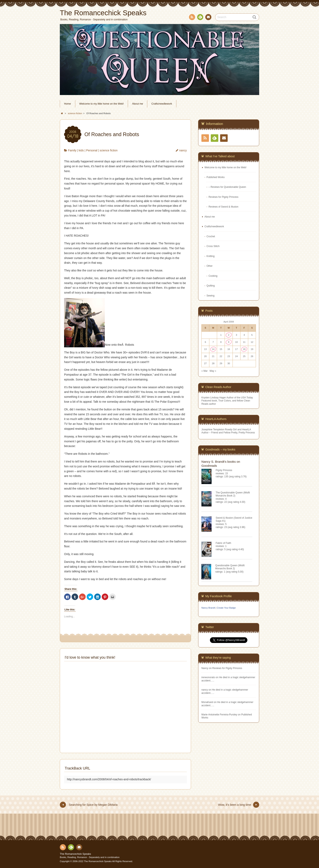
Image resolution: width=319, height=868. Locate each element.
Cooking (213, 276)
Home (68, 104)
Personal (92, 150)
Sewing (210, 296)
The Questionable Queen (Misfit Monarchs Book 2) (233, 494)
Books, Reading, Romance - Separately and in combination (90, 857)
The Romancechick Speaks (75, 854)
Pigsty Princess (224, 470)
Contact (208, 18)
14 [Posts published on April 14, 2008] (213, 349)
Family (72, 150)
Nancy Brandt (208, 608)
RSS (192, 18)
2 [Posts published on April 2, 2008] (229, 335)
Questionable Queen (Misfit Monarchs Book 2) (230, 567)
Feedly (200, 18)
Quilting (211, 286)
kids (81, 150)
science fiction (109, 150)
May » (213, 371)
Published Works (216, 177)
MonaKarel (207, 702)
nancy (183, 150)
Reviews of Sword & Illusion (223, 207)
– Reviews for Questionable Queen (227, 187)
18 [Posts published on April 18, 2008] (244, 349)
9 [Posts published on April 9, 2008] (229, 342)
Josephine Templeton (213, 430)
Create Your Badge (226, 608)
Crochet (211, 236)
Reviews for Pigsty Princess (223, 197)
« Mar (204, 371)
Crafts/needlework (162, 104)
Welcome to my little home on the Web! (102, 104)
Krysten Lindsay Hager (214, 398)
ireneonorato (208, 677)
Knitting (211, 256)
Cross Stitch (213, 246)
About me (138, 104)
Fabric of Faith (223, 543)
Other (210, 266)
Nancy (205, 668)
